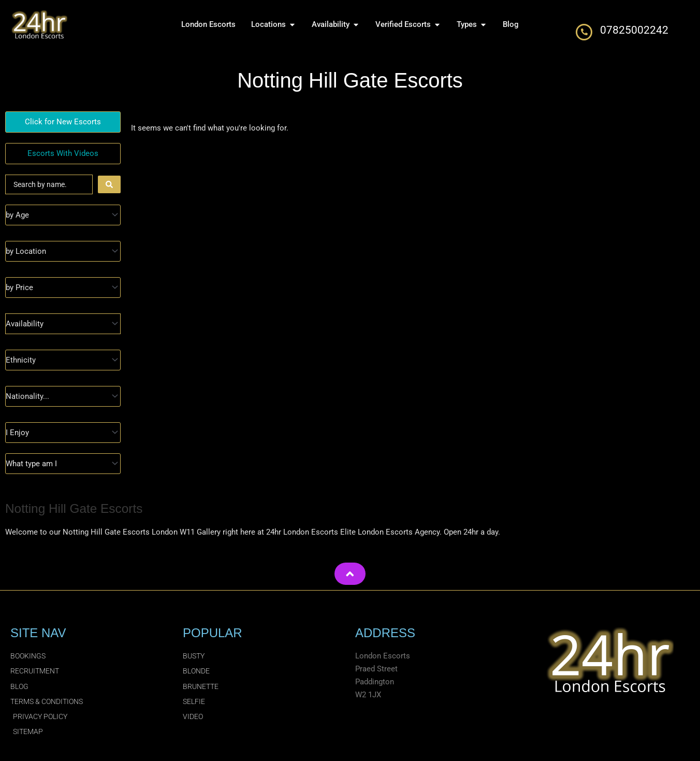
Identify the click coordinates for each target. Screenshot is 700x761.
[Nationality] (63, 396)
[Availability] (63, 324)
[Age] (63, 215)
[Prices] (63, 288)
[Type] (63, 464)
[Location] (63, 251)
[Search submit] (109, 184)
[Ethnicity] (63, 360)
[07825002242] (584, 32)
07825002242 (634, 30)
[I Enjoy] (63, 433)
